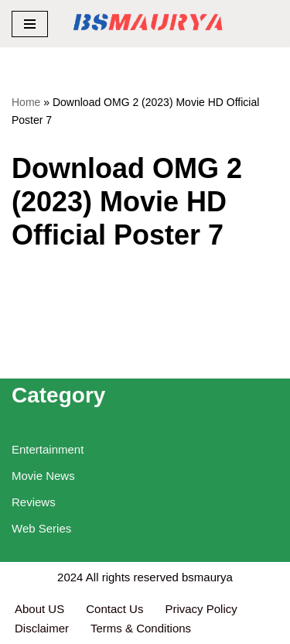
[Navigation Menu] (30, 24)
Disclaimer (42, 628)
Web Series (41, 528)
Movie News (43, 476)
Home (26, 102)
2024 (70, 577)
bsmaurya (207, 577)
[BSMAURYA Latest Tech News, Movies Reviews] (148, 24)
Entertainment (48, 449)
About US (39, 609)
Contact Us (114, 609)
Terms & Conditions (141, 628)
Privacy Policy (203, 609)
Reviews (34, 502)
